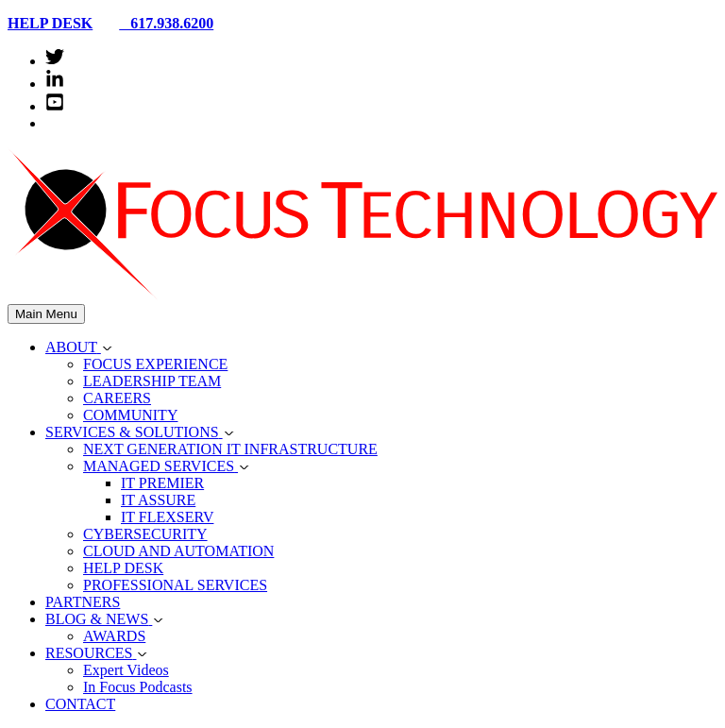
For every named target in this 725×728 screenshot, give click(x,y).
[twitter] (55, 61)
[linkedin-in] (55, 84)
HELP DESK (50, 23)
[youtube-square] (55, 106)
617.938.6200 (159, 23)
